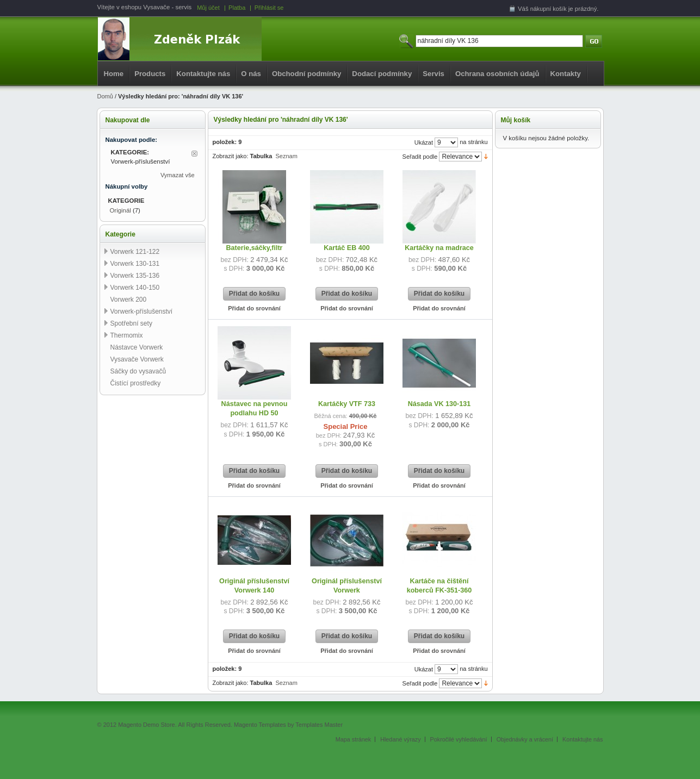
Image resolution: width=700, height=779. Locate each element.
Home (114, 74)
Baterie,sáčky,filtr (254, 248)
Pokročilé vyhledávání (459, 739)
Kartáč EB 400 (347, 248)
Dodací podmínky (382, 74)
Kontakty (566, 74)
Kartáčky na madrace (439, 248)
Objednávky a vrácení (525, 739)
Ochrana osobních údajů (497, 74)
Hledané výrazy (400, 739)
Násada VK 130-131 (439, 404)
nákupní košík (549, 9)
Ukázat (424, 142)
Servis (433, 74)
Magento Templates (260, 725)
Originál (120, 210)
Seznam (286, 156)
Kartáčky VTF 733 (347, 404)
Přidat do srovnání (254, 308)
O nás (251, 74)
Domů (105, 96)
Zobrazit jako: (231, 156)
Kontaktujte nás (203, 74)
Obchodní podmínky (306, 74)
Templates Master (319, 725)
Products (150, 74)
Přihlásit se (269, 8)
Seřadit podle (420, 157)
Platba (237, 8)
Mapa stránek (353, 739)
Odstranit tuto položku (194, 154)
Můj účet (208, 8)
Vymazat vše (178, 175)
